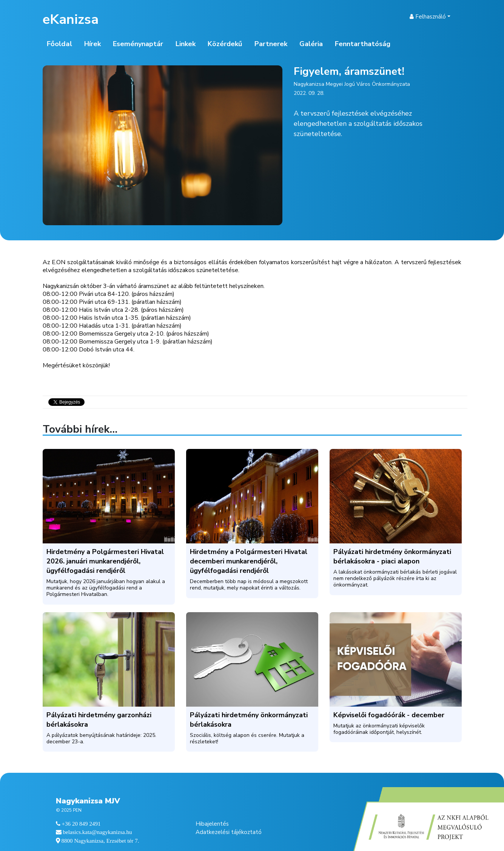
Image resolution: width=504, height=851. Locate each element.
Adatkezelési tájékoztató (229, 832)
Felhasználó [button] (428, 17)
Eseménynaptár (138, 44)
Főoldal (59, 44)
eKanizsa (71, 19)
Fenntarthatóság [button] (363, 44)
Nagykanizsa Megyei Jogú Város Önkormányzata (352, 84)
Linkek (186, 44)
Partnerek (271, 44)
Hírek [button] (92, 44)
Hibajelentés (212, 824)
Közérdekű (225, 44)
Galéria (311, 44)
